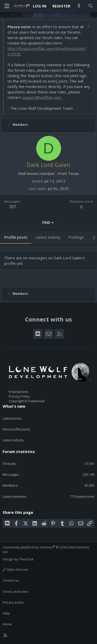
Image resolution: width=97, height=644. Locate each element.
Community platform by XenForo (46, 550)
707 (12, 207)
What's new (14, 406)
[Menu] (7, 6)
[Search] (90, 6)
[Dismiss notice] (88, 27)
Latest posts (12, 418)
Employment (18, 392)
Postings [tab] (76, 237)
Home (7, 624)
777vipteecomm (82, 496)
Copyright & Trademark (27, 401)
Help (6, 613)
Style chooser (15, 569)
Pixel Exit (27, 559)
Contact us (11, 580)
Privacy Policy (19, 396)
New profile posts (16, 429)
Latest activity (13, 440)
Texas (74, 173)
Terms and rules (15, 591)
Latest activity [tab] (48, 237)
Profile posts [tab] (16, 237)
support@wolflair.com (41, 97)
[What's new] (79, 6)
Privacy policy (13, 602)
